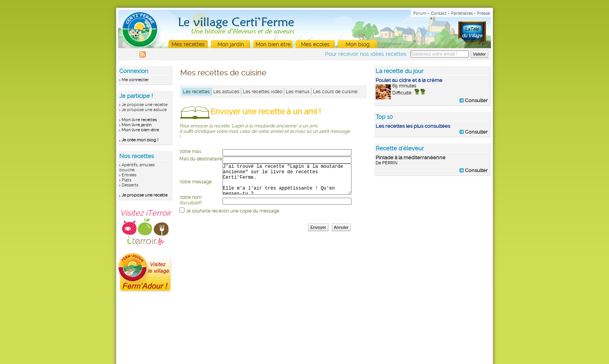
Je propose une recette (144, 105)
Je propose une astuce (144, 110)
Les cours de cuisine (335, 92)
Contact (439, 13)
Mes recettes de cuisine (223, 73)
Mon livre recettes (139, 120)
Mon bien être (273, 44)
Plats (126, 180)
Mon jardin (231, 44)
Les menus (298, 92)
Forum (420, 13)
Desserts (130, 185)
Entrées (129, 175)
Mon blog (358, 44)
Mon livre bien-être (140, 130)
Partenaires (462, 13)
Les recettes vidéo (263, 92)
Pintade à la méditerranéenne (411, 158)
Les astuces (226, 92)
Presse (483, 13)
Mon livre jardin (137, 125)
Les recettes (196, 92)
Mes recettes (188, 44)
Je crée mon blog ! (140, 140)
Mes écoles (315, 44)
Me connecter (135, 80)
